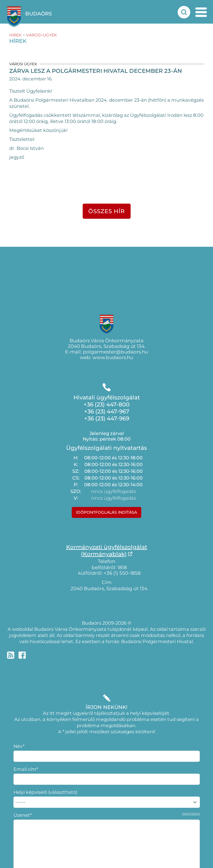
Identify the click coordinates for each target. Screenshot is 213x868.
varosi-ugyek (41, 35)
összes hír (107, 211)
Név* (19, 746)
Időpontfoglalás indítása (106, 512)
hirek (15, 35)
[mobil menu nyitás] (201, 12)
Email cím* (26, 769)
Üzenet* (23, 815)
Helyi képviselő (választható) (45, 792)
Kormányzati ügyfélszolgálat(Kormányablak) (107, 551)
